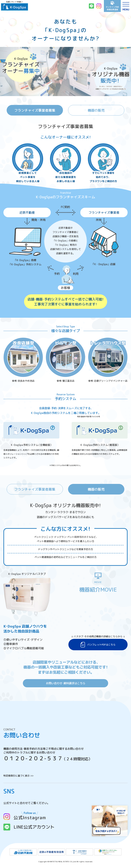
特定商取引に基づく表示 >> (18, 776)
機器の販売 (96, 110)
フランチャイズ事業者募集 (35, 110)
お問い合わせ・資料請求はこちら (66, 683)
